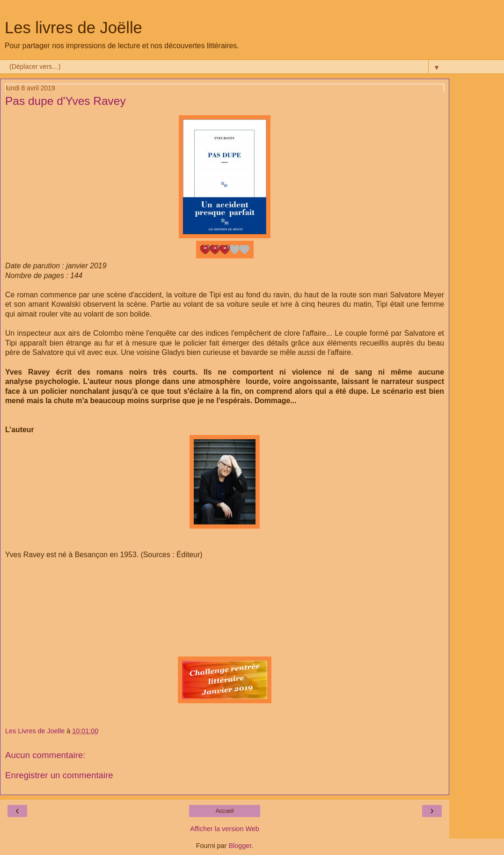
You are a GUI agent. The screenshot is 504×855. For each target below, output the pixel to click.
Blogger (240, 846)
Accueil (225, 811)
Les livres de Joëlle (73, 28)
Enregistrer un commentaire (59, 775)
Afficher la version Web (224, 829)
